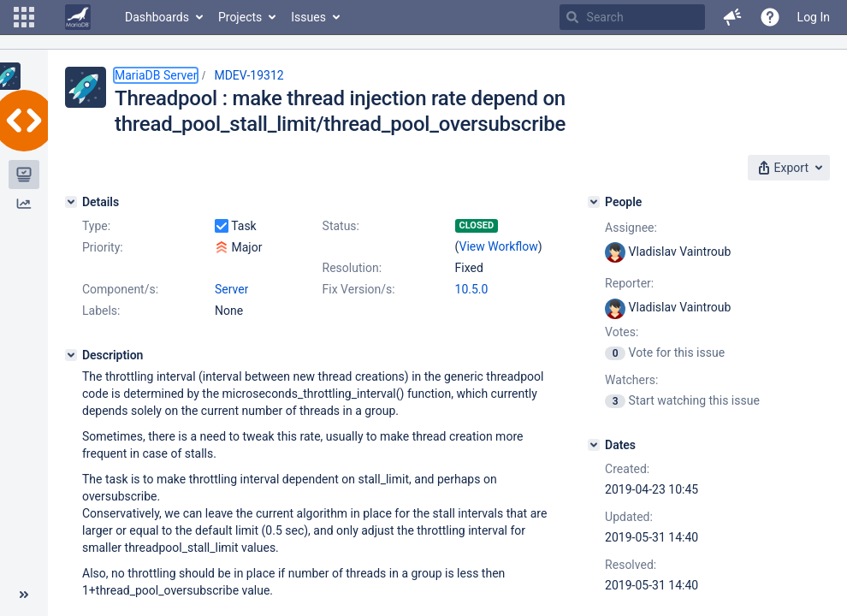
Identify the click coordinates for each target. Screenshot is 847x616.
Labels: (101, 311)
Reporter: (629, 283)
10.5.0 (472, 289)
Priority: (103, 247)
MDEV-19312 (249, 75)
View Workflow (499, 246)
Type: (96, 226)
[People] (594, 202)
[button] (24, 17)
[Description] (71, 355)
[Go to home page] (78, 17)
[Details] (71, 202)
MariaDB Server (156, 75)
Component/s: (120, 289)
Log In (814, 17)
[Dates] (594, 445)
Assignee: (631, 228)
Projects (240, 17)
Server (231, 289)
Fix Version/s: (359, 289)
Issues (308, 17)
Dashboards (157, 17)
